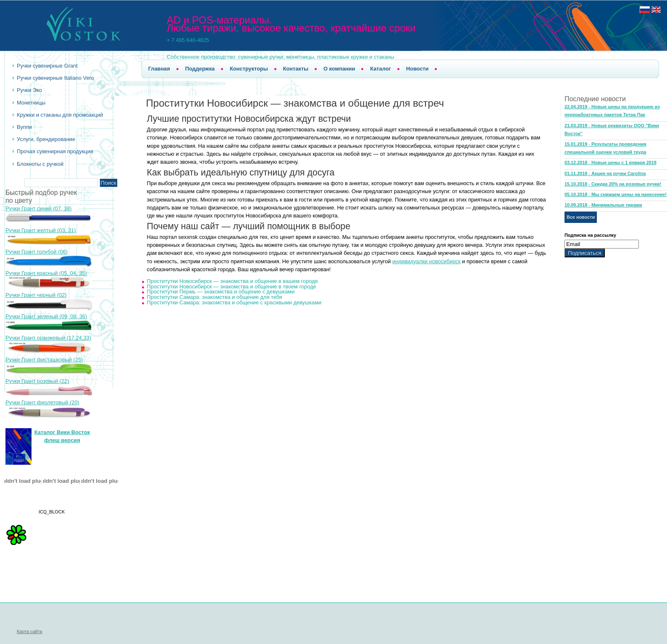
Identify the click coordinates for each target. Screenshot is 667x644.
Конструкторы (249, 69)
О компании (339, 69)
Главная (159, 69)
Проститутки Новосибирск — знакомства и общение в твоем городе (232, 287)
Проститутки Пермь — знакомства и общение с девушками (221, 292)
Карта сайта (30, 631)
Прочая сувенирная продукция (55, 151)
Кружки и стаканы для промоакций (60, 115)
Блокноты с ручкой (40, 164)
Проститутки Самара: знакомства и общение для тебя (215, 297)
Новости (418, 69)
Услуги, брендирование (46, 139)
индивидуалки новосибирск (426, 261)
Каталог (381, 69)
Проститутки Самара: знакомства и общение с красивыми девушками (234, 302)
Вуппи (24, 127)
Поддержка (200, 69)
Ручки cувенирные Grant (47, 66)
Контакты (296, 69)
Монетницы (31, 103)
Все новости (581, 217)
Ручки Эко (29, 90)
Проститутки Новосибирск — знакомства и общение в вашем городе (232, 281)
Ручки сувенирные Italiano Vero (55, 78)
